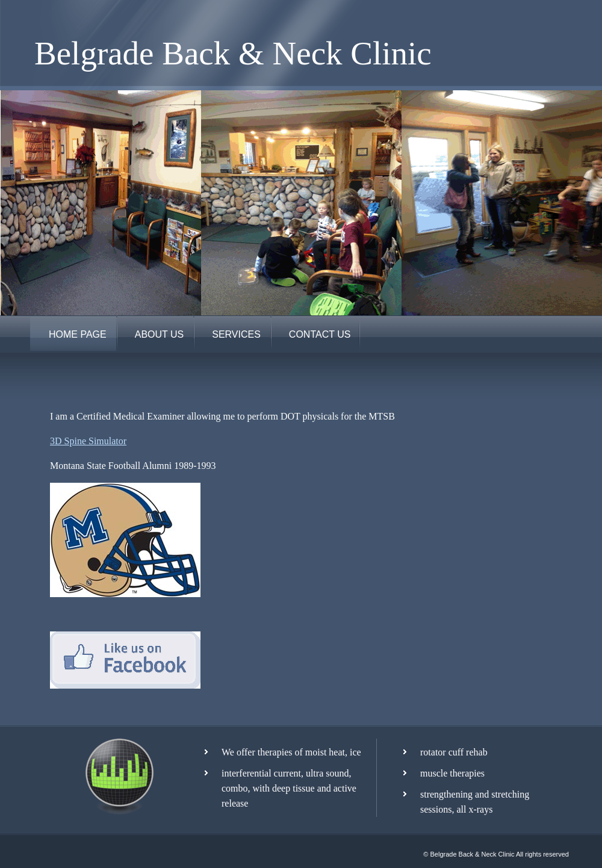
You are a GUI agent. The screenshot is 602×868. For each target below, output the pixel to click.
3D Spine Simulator (88, 441)
